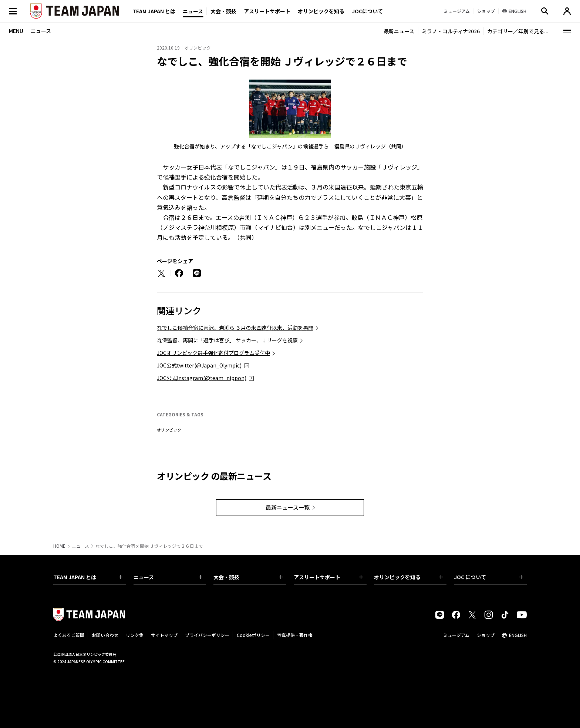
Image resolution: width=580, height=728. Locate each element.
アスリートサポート (267, 11)
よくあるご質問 (69, 635)
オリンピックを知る (321, 11)
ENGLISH (518, 635)
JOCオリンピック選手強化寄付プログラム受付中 (213, 353)
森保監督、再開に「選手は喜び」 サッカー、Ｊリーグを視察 (227, 340)
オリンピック (169, 430)
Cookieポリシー (253, 635)
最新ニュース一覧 (288, 507)
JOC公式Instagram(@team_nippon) (202, 378)
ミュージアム (456, 635)
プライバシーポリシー (207, 635)
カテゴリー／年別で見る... (518, 31)
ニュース (193, 11)
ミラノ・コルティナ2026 (451, 31)
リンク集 (135, 635)
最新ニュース (399, 31)
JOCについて (367, 11)
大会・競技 (248, 577)
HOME (59, 546)
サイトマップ (164, 635)
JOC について (488, 577)
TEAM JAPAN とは (88, 577)
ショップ (486, 635)
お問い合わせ (105, 635)
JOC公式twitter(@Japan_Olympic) (199, 365)
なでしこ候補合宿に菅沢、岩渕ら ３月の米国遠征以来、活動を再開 (235, 328)
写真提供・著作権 (295, 635)
